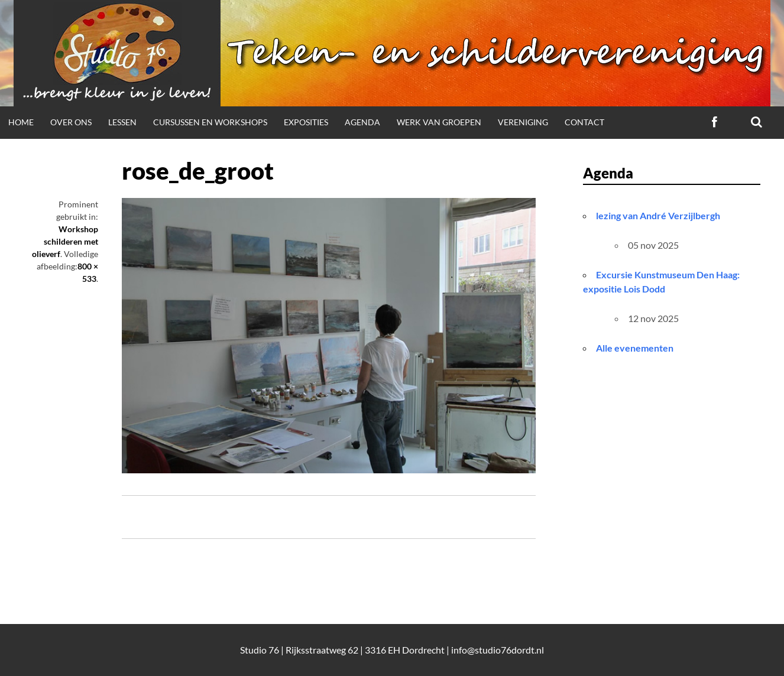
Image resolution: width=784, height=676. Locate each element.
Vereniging (523, 122)
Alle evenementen (635, 348)
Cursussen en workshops (210, 122)
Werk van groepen (439, 122)
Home (21, 122)
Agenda (362, 122)
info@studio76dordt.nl (498, 650)
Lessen (122, 122)
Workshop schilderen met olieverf (65, 241)
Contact (584, 122)
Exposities (306, 122)
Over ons (71, 122)
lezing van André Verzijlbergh (658, 215)
